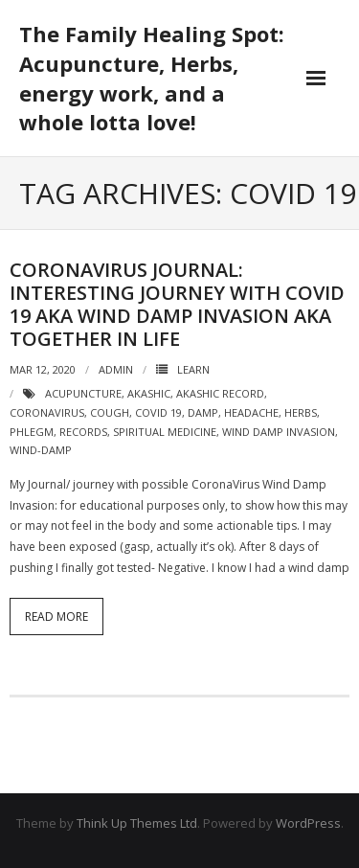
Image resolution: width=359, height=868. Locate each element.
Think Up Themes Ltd (137, 823)
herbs (301, 412)
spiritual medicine (165, 432)
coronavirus (47, 412)
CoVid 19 (158, 412)
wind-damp (41, 450)
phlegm (32, 432)
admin (116, 369)
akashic (149, 393)
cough (110, 412)
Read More (56, 617)
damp (203, 412)
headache (251, 412)
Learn (193, 369)
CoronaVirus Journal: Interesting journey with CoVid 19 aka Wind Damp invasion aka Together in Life (177, 304)
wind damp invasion (279, 432)
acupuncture (83, 393)
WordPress (308, 823)
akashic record (220, 393)
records (83, 432)
